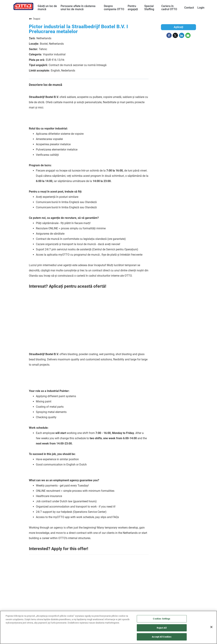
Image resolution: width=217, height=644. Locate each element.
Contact (189, 8)
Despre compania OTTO (114, 8)
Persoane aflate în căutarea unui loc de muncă (78, 8)
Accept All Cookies (162, 637)
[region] (108, 627)
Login (201, 8)
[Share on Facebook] (169, 35)
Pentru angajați (133, 8)
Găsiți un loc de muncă (47, 8)
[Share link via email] (188, 35)
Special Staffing (149, 8)
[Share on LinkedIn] (182, 35)
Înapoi (35, 19)
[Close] (211, 627)
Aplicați (178, 27)
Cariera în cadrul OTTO (169, 8)
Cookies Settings (162, 619)
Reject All (162, 628)
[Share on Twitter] (175, 35)
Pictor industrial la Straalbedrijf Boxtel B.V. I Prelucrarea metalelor (78, 29)
